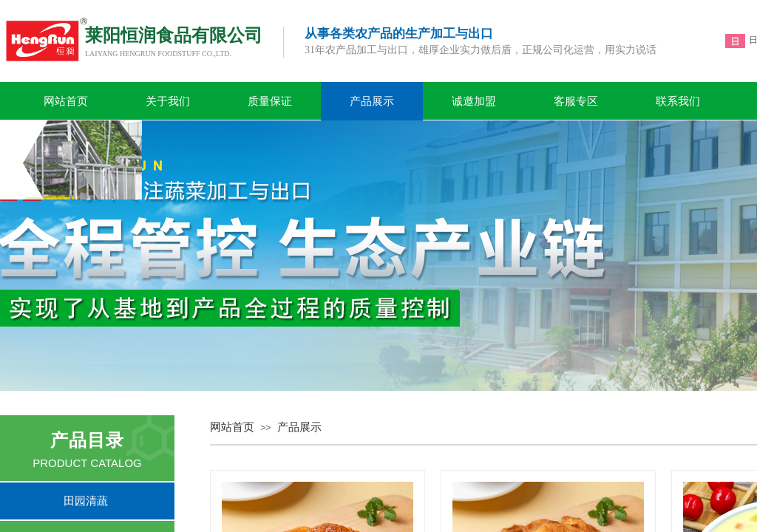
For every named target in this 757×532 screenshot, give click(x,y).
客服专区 (576, 101)
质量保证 (270, 101)
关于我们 (168, 101)
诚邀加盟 (474, 101)
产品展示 (372, 101)
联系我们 (678, 101)
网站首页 (66, 101)
